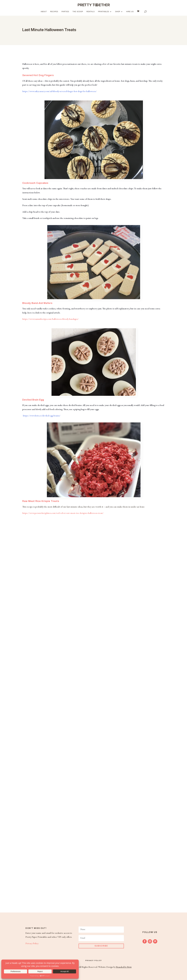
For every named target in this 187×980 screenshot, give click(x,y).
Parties (65, 12)
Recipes (54, 12)
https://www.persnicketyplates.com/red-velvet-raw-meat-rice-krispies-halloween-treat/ (63, 513)
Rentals (91, 12)
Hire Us (130, 12)
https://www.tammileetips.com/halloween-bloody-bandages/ (50, 319)
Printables (104, 12)
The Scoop (78, 12)
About (44, 12)
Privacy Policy (32, 944)
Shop (118, 12)
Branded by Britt (124, 967)
